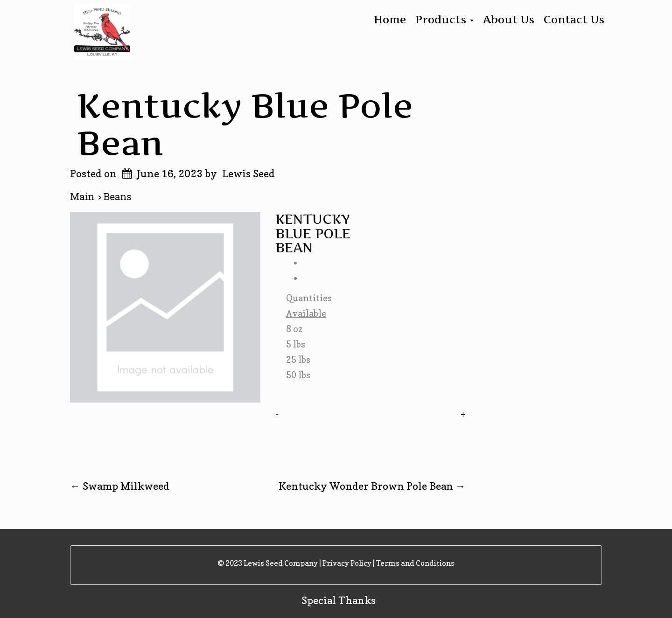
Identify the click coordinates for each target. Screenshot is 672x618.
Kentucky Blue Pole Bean (245, 124)
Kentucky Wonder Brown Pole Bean (372, 486)
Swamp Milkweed (120, 486)
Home (390, 20)
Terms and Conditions (415, 563)
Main (84, 197)
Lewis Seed (248, 174)
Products (444, 20)
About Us (509, 20)
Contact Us (574, 20)
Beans (118, 197)
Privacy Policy (347, 563)
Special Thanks (339, 600)
